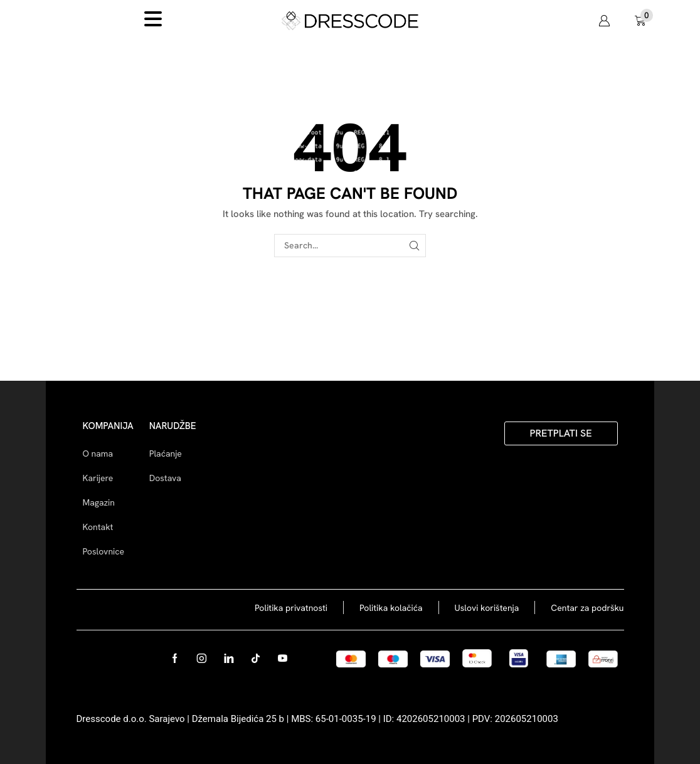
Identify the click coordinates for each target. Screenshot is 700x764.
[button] (604, 21)
